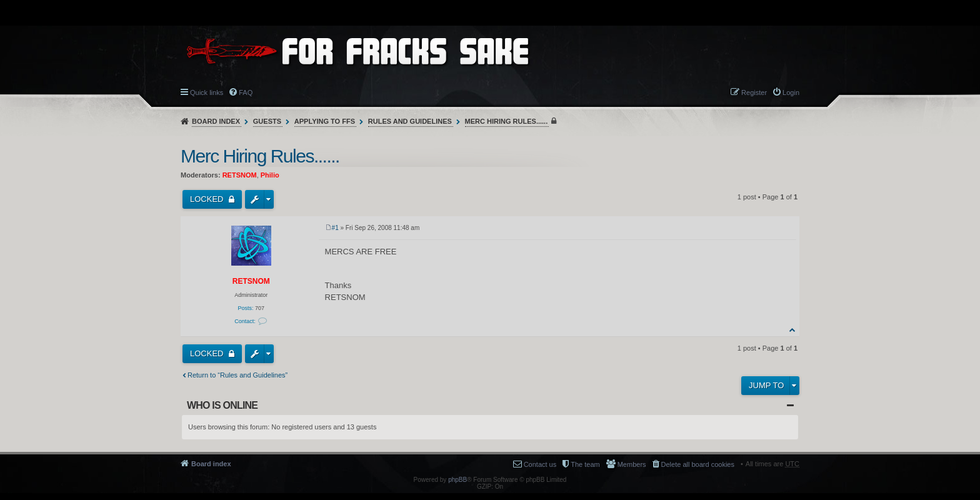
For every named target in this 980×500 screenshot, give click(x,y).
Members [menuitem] (632, 464)
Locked (208, 199)
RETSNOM (240, 175)
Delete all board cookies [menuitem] (698, 464)
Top (793, 330)
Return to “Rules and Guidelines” (237, 375)
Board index (216, 121)
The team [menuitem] (585, 464)
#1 (335, 228)
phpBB (457, 480)
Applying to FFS (325, 121)
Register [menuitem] (754, 92)
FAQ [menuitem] (246, 92)
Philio (270, 175)
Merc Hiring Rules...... (507, 121)
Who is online (222, 405)
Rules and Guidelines (410, 121)
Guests (267, 121)
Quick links (207, 92)
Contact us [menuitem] (540, 464)
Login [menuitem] (791, 92)
